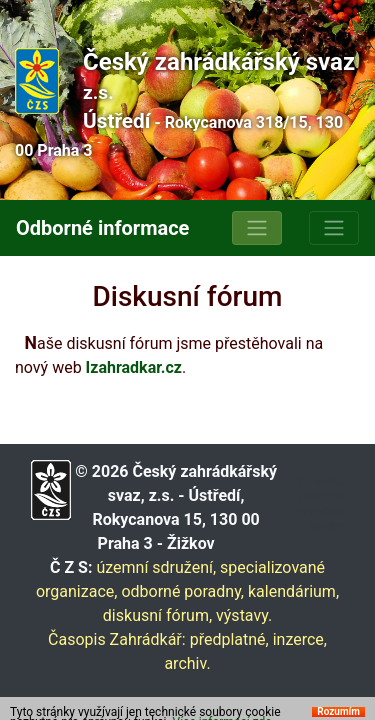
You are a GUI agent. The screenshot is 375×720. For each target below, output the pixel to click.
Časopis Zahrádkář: (117, 639)
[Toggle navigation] (257, 228)
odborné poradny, (182, 591)
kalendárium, (293, 591)
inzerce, (300, 639)
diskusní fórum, (157, 615)
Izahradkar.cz (134, 367)
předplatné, (229, 639)
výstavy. (244, 615)
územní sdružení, (156, 567)
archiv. (187, 663)
